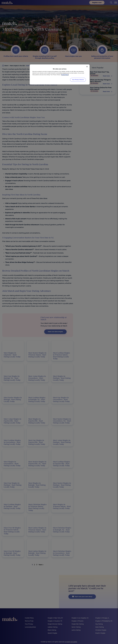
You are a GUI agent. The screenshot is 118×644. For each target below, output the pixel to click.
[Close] (87, 67)
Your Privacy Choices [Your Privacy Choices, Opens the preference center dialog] (78, 80)
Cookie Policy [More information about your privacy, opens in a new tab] (65, 75)
